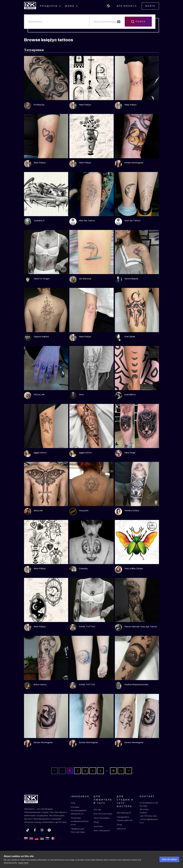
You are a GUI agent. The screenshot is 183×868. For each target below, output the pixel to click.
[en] (31, 838)
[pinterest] (49, 830)
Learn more (23, 863)
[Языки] (108, 6)
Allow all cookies (169, 859)
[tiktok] (28, 830)
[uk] (42, 838)
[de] (37, 838)
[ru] (47, 838)
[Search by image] (119, 22)
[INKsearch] (30, 6)
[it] (53, 838)
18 (113, 771)
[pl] (26, 838)
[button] (108, 6)
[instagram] (42, 830)
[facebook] (35, 830)
